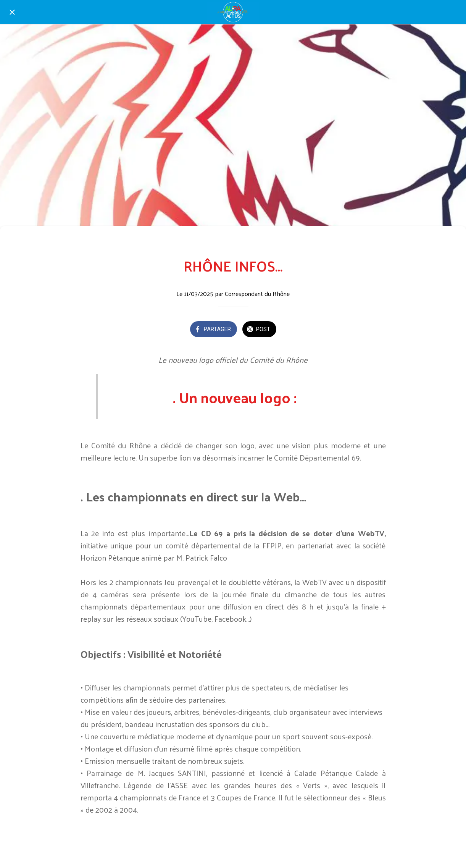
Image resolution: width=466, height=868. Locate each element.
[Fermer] (12, 12)
